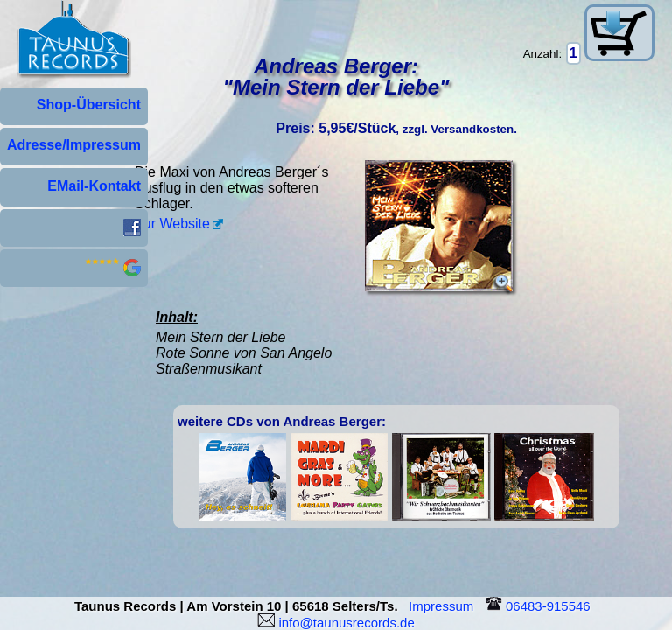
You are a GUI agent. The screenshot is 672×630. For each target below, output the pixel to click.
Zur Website (172, 224)
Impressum (445, 606)
